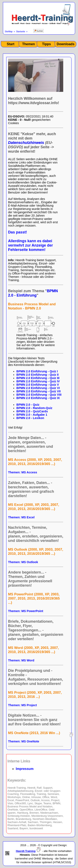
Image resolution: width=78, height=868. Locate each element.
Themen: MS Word (21, 660)
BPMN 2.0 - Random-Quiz (34, 408)
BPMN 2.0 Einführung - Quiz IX (38, 398)
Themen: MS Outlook (23, 562)
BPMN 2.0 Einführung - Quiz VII (39, 391)
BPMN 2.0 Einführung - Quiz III (38, 378)
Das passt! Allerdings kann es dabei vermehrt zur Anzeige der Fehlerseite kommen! (30, 241)
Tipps (46, 44)
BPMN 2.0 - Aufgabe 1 (32, 415)
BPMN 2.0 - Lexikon (30, 418)
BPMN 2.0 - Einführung (33, 293)
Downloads (65, 44)
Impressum (25, 769)
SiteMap (9, 32)
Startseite (20, 32)
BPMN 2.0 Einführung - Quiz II (38, 375)
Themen (28, 44)
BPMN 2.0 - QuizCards (32, 411)
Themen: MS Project (22, 705)
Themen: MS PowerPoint (26, 611)
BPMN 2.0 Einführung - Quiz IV (38, 381)
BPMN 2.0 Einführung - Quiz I (37, 371)
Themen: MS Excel (21, 517)
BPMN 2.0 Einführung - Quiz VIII (39, 395)
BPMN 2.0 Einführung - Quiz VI (38, 388)
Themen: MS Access (23, 472)
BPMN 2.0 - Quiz (28, 405)
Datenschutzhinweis (26, 143)
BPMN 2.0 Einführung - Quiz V (38, 385)
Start (11, 44)
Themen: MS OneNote (24, 741)
